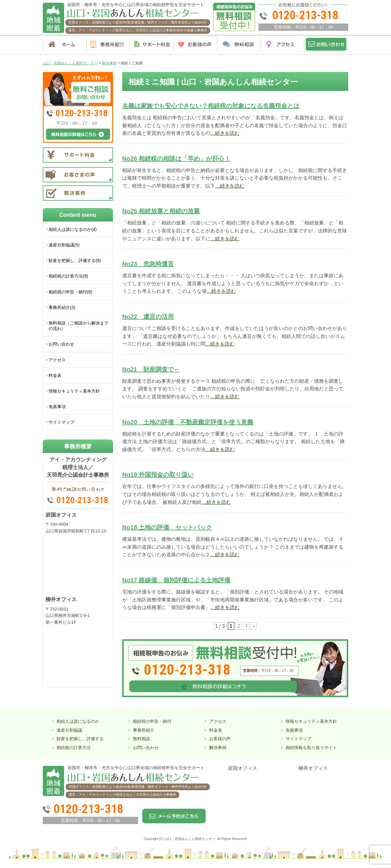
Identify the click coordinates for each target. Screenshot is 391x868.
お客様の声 (220, 739)
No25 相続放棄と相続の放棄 (161, 211)
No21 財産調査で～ (151, 369)
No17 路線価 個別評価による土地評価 (176, 580)
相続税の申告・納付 (152, 721)
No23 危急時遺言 (148, 264)
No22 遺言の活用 (148, 317)
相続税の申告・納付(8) (70, 292)
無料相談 (141, 739)
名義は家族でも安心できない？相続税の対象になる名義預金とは (211, 106)
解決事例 (218, 748)
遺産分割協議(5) (64, 245)
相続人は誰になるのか (78, 721)
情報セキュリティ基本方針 (74, 391)
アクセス (57, 360)
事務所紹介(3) (62, 307)
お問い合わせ (61, 344)
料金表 (55, 375)
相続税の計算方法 (74, 748)
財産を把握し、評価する (80, 739)
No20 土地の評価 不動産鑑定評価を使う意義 (188, 422)
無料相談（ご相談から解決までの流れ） (79, 326)
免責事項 (57, 407)
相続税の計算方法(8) (68, 276)
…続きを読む (225, 133)
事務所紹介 (144, 730)
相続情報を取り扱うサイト (311, 748)
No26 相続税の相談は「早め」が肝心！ (176, 159)
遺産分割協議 (69, 730)
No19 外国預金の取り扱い (158, 475)
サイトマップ (61, 422)
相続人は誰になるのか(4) (73, 229)
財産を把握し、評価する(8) (75, 260)
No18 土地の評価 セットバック (167, 527)
